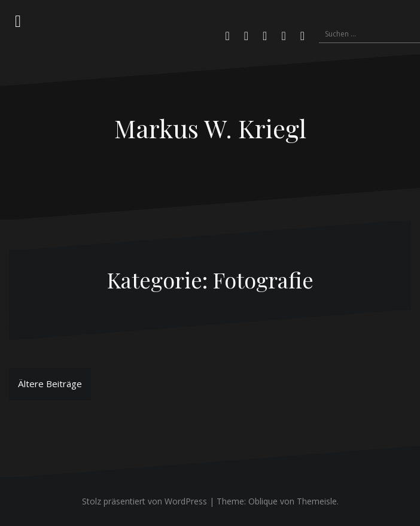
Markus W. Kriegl (210, 128)
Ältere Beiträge (50, 384)
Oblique (263, 501)
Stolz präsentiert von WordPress (144, 501)
